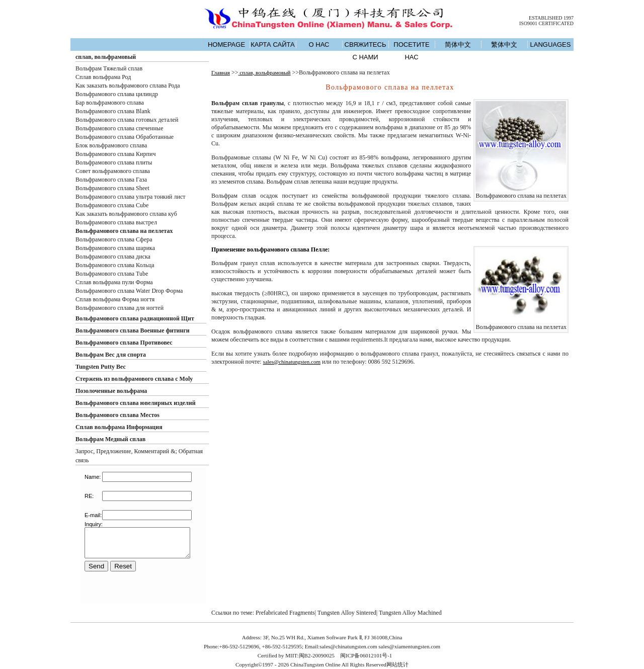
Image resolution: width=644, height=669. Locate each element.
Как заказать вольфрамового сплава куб (126, 214)
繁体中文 (504, 45)
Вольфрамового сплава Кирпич (115, 154)
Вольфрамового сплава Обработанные (125, 137)
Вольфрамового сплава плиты (114, 162)
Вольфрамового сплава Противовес (124, 343)
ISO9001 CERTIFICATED (546, 23)
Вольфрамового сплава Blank (113, 111)
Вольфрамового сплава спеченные (119, 128)
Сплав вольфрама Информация (119, 427)
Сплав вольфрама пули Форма (114, 282)
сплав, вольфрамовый (106, 57)
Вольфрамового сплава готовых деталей (127, 120)
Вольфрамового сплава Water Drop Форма (129, 291)
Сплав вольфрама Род (103, 77)
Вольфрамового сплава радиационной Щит (135, 318)
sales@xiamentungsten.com (409, 646)
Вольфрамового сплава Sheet (112, 188)
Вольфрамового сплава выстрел (116, 222)
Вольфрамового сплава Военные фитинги (133, 330)
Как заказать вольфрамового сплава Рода (128, 86)
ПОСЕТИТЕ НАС (411, 51)
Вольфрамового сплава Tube (112, 274)
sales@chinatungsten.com (292, 362)
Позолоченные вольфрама (111, 391)
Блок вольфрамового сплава (111, 145)
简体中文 (458, 45)
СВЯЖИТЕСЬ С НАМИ (366, 51)
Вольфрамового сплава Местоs (117, 415)
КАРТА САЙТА (272, 45)
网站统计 (397, 664)
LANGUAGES (551, 45)
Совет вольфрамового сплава (113, 171)
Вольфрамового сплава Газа (111, 180)
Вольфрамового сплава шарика (115, 248)
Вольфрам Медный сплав (110, 439)
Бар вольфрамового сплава (110, 103)
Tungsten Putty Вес (101, 367)
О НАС (319, 45)
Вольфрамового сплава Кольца (115, 265)
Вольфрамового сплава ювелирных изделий (136, 403)
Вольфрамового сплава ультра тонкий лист (130, 197)
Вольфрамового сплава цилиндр (117, 94)
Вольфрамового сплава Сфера (114, 239)
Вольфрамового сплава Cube (112, 205)
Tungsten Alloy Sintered (347, 613)
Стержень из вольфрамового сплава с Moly (134, 379)
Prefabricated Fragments (285, 613)
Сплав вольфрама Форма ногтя (115, 299)
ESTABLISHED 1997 (551, 18)
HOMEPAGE (226, 45)
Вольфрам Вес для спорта (111, 355)
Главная (221, 72)
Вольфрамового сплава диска (113, 257)
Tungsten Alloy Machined (410, 613)
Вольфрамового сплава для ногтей (119, 308)
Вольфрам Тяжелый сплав (109, 68)
